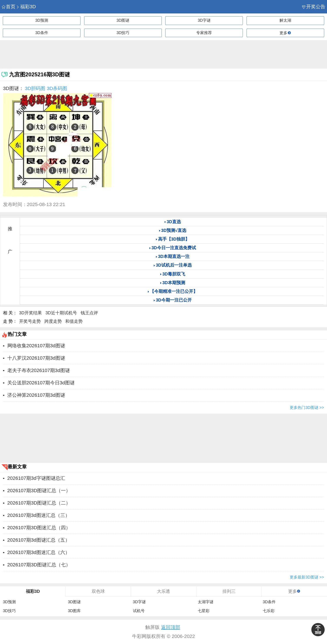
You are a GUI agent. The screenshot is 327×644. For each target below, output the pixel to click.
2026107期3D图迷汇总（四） (39, 528)
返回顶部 (171, 627)
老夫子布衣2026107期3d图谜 (39, 370)
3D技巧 (123, 33)
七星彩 (204, 611)
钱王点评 (89, 313)
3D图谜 (123, 20)
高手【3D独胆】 (174, 239)
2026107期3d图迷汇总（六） (39, 552)
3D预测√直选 (174, 230)
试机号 (139, 611)
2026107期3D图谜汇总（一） (39, 491)
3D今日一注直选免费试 (174, 248)
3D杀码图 (57, 88)
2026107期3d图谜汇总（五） (39, 540)
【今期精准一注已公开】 (174, 291)
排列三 (229, 591)
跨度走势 (53, 321)
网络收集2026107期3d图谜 (36, 346)
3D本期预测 (174, 283)
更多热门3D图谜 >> (307, 408)
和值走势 (74, 321)
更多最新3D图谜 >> (307, 577)
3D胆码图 (35, 88)
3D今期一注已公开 (174, 300)
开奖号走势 (30, 321)
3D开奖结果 (30, 313)
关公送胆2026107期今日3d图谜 (41, 383)
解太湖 (285, 20)
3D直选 (174, 222)
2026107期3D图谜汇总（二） (39, 503)
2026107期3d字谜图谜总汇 (36, 478)
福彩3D (26, 7)
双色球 (98, 591)
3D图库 (74, 611)
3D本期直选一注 (174, 256)
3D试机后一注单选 (174, 265)
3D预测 (42, 20)
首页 (9, 7)
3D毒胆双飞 (174, 274)
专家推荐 (204, 33)
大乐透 (163, 591)
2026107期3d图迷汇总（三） (39, 515)
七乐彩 (269, 611)
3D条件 (42, 33)
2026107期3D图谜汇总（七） (39, 565)
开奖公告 (314, 7)
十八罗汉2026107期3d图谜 (36, 358)
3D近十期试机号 (61, 313)
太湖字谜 (206, 602)
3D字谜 (204, 20)
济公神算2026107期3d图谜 (36, 395)
